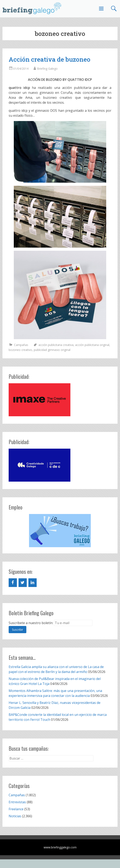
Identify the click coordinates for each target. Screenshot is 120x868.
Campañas (21, 345)
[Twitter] (23, 583)
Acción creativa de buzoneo (50, 59)
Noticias (15, 816)
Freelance (16, 809)
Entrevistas (17, 802)
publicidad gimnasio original (52, 350)
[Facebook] (13, 583)
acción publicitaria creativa (56, 345)
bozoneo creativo (20, 350)
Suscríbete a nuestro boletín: (31, 623)
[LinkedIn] (33, 583)
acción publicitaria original (92, 345)
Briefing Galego (47, 69)
